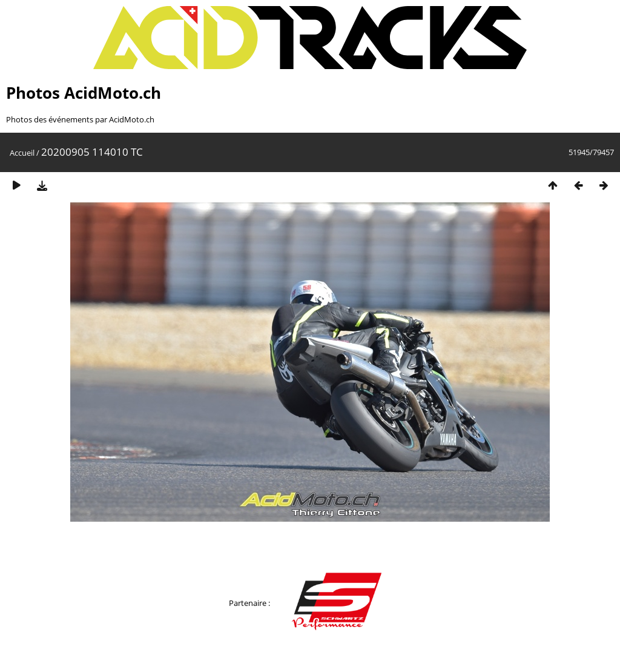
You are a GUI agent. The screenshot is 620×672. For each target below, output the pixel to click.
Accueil (22, 153)
